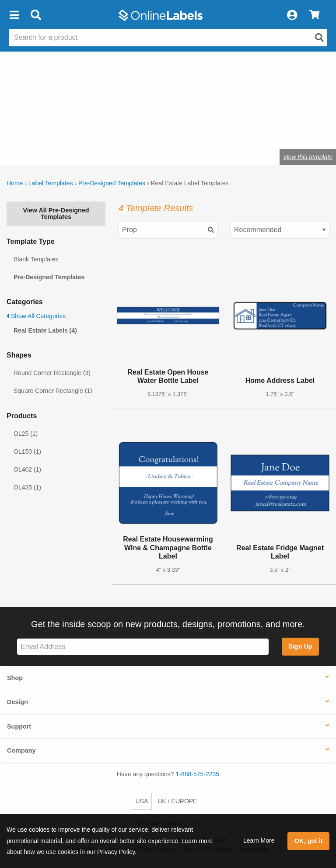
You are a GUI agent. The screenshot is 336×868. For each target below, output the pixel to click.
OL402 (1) (27, 469)
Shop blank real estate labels (49, 130)
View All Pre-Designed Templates (56, 213)
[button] (14, 15)
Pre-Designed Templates (112, 183)
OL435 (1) (27, 487)
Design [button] (17, 702)
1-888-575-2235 (198, 774)
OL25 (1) (26, 434)
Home (15, 183)
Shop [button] (15, 678)
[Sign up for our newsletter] (143, 647)
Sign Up (300, 646)
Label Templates (51, 183)
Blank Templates (36, 259)
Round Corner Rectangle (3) (52, 373)
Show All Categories (36, 316)
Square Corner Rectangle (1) (53, 391)
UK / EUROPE (177, 801)
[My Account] (292, 15)
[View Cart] (314, 15)
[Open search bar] (36, 15)
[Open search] (319, 38)
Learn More (259, 840)
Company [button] (21, 750)
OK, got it (309, 841)
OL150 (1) (27, 451)
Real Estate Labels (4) (45, 330)
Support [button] (19, 726)
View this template (308, 157)
